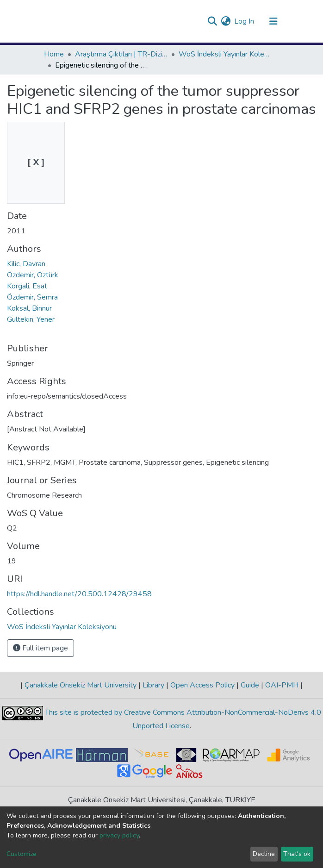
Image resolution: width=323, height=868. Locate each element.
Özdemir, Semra (32, 297)
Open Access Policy (202, 685)
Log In (245, 21)
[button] (226, 21)
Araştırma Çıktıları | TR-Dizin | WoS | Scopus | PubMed (121, 54)
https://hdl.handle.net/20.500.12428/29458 (79, 594)
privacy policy (119, 835)
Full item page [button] (40, 648)
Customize (22, 854)
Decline (264, 854)
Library (153, 685)
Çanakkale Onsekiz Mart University (81, 685)
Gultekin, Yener (31, 319)
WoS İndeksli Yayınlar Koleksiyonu (225, 54)
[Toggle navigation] (273, 21)
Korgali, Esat (27, 286)
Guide (250, 685)
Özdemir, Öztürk (33, 275)
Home (54, 54)
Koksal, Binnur (29, 308)
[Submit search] (212, 21)
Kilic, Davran (26, 264)
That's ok (297, 854)
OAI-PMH (282, 685)
